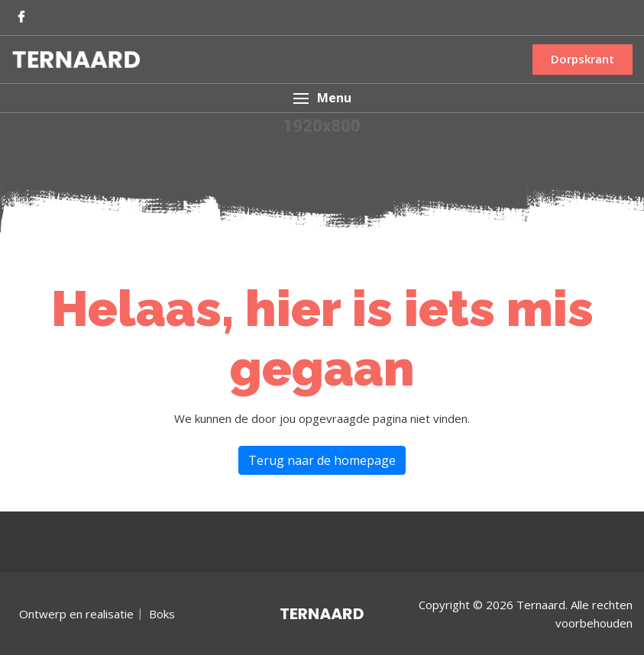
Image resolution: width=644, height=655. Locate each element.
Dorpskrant (583, 59)
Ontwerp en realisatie (76, 614)
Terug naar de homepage (322, 460)
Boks (162, 614)
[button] (322, 98)
